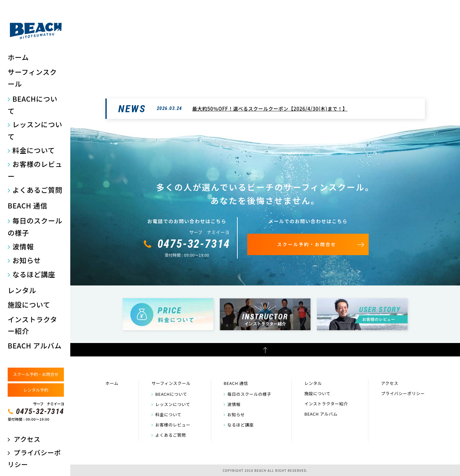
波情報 (23, 246)
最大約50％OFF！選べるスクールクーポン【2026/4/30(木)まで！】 (270, 109)
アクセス (27, 439)
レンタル (22, 290)
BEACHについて (33, 105)
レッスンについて (35, 130)
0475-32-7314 (40, 411)
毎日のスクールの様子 (35, 226)
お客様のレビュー (35, 170)
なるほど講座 (34, 274)
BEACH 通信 (27, 205)
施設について (29, 304)
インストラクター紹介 (32, 325)
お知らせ (27, 260)
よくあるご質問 (37, 190)
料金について (34, 150)
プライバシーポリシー (403, 393)
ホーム (18, 57)
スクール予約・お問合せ (36, 374)
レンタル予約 (36, 390)
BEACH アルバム (35, 345)
